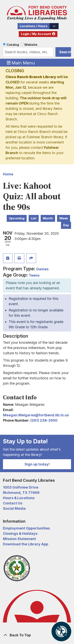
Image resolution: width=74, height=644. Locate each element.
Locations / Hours (34, 26)
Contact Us (13, 503)
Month (48, 218)
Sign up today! (37, 464)
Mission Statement (19, 539)
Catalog (13, 45)
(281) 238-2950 (44, 420)
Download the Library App (26, 544)
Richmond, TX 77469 (21, 493)
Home (8, 174)
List (34, 218)
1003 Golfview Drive (21, 487)
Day (66, 225)
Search (65, 52)
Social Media (14, 508)
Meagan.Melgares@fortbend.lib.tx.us (36, 415)
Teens (34, 275)
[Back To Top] (37, 635)
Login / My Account (36, 34)
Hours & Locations (19, 498)
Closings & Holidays (20, 534)
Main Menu (21, 63)
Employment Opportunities (26, 528)
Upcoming (17, 218)
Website (31, 45)
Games (42, 269)
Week (64, 218)
